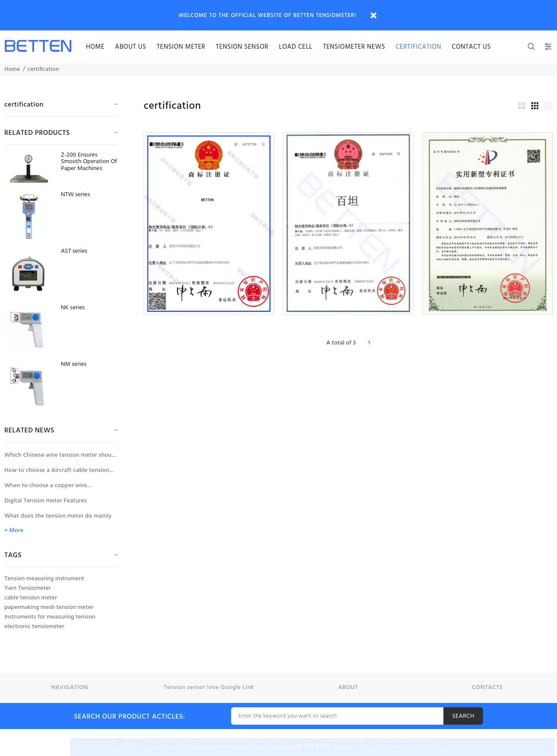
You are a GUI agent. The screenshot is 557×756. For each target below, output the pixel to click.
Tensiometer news (354, 47)
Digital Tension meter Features (46, 501)
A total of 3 (341, 343)
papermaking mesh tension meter (49, 608)
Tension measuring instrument (44, 579)
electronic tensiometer (34, 627)
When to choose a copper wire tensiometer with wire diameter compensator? (47, 487)
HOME (95, 47)
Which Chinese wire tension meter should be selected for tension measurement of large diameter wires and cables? (60, 457)
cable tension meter (31, 598)
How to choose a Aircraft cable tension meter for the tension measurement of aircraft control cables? (57, 472)
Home (12, 69)
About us (131, 47)
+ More (14, 531)
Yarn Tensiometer (28, 589)
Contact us (471, 47)
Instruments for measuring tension (50, 617)
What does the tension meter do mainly (58, 516)
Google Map (429, 744)
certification (418, 47)
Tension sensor (242, 47)
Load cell (296, 47)
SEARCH (463, 716)
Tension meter (181, 47)
